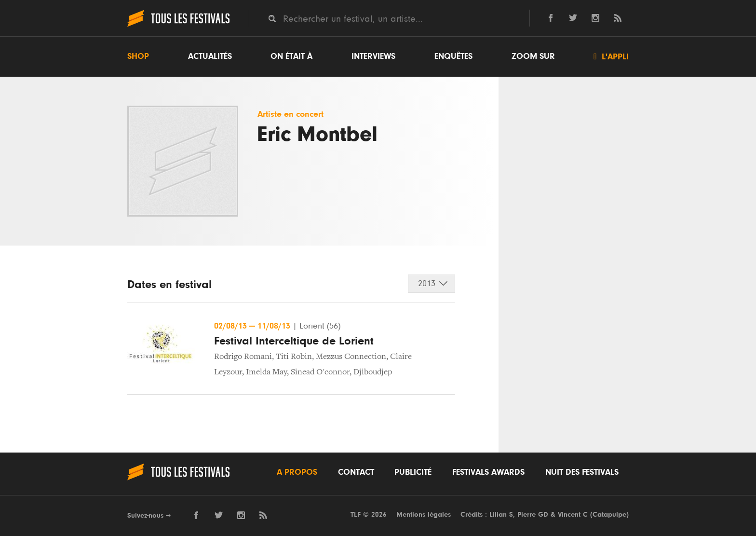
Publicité (413, 472)
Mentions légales (424, 515)
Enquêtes (453, 56)
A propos (297, 472)
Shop (138, 56)
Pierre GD (533, 515)
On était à (291, 56)
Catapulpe (609, 515)
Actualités (210, 56)
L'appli (611, 56)
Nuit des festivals (582, 472)
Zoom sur (533, 56)
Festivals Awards (488, 472)
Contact (356, 472)
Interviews (373, 56)
